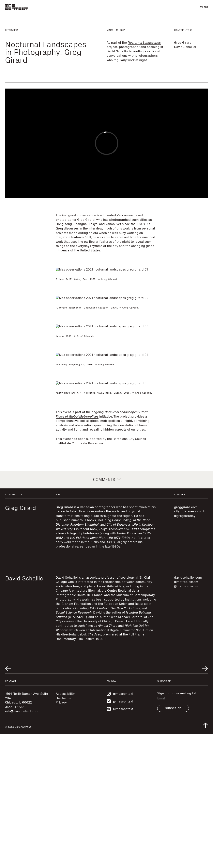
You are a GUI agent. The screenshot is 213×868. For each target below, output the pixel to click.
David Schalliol (185, 47)
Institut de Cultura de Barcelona (79, 577)
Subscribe (173, 842)
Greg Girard (183, 43)
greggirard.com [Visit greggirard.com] (186, 641)
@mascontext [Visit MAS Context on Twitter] (120, 835)
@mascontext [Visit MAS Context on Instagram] (120, 827)
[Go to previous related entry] (8, 803)
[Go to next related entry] (205, 803)
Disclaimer (64, 832)
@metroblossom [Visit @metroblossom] (186, 715)
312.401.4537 (14, 840)
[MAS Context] (17, 7)
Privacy (61, 836)
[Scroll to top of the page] (206, 859)
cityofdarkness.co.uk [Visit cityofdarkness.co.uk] (189, 645)
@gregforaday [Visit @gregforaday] (185, 649)
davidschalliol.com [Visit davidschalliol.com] (188, 711)
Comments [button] (106, 613)
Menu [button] (204, 7)
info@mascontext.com (22, 845)
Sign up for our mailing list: (177, 827)
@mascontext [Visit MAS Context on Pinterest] (120, 843)
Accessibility (65, 827)
